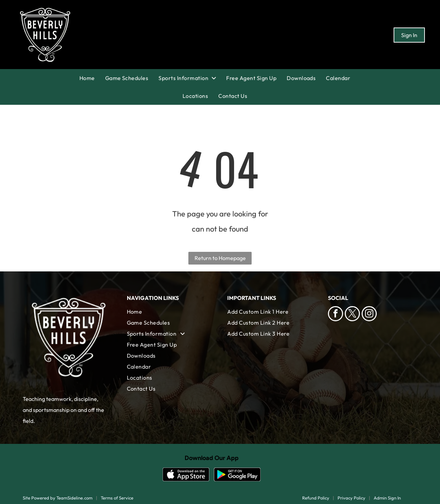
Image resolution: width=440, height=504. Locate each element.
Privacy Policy (351, 498)
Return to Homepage (220, 258)
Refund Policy (316, 498)
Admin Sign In (387, 498)
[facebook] (335, 315)
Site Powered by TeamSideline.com (58, 498)
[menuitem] (92, 78)
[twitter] (352, 315)
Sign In (409, 35)
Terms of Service (117, 498)
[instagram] (369, 315)
